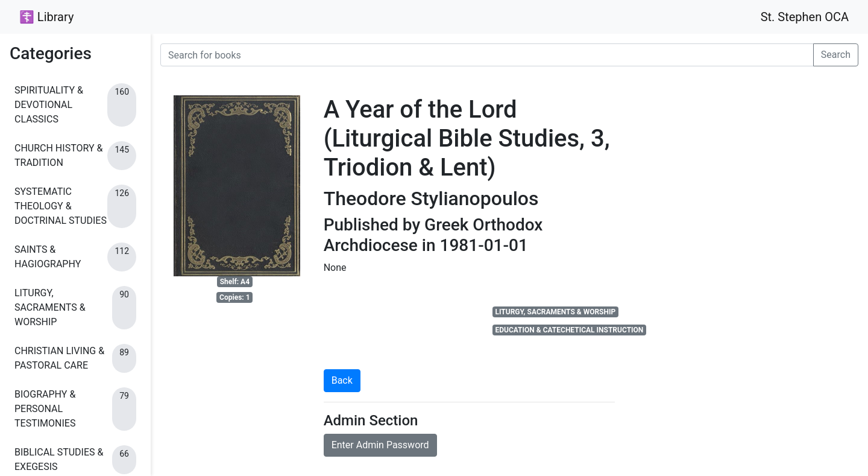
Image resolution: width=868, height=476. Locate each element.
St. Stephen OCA (805, 17)
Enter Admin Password (380, 445)
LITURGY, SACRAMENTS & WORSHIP (555, 312)
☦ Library (46, 17)
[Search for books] (487, 55)
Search (836, 55)
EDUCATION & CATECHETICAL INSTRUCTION (569, 330)
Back (342, 380)
